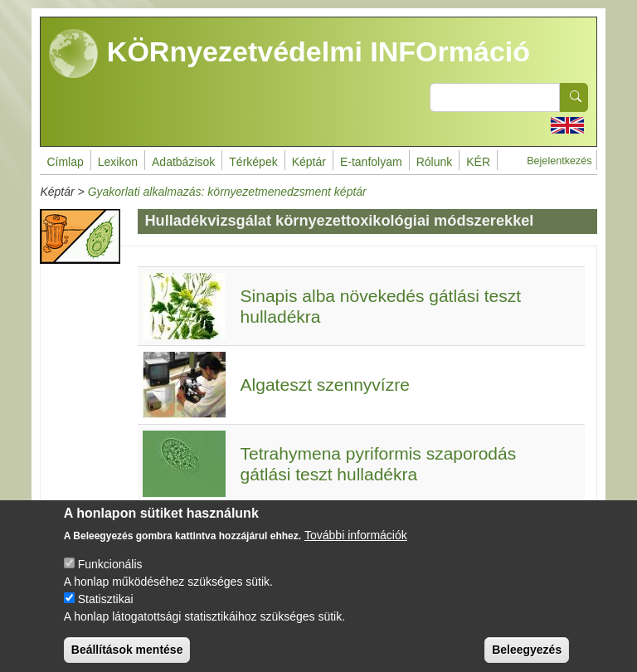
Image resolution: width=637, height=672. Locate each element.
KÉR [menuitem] (478, 162)
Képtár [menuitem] (309, 162)
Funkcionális (110, 576)
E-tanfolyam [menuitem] (371, 162)
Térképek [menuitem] (253, 162)
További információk (356, 547)
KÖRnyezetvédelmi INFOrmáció (289, 54)
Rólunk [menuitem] (435, 162)
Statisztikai (106, 611)
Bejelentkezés (559, 161)
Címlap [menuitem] (65, 162)
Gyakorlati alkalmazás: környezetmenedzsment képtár (227, 192)
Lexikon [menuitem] (118, 162)
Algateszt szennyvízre (325, 385)
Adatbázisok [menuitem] (183, 162)
